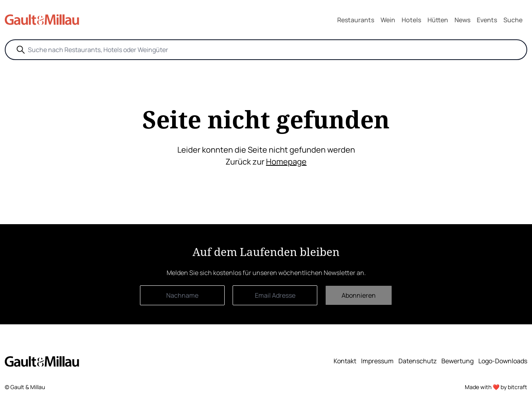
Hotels (411, 20)
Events (487, 20)
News (462, 20)
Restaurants (356, 20)
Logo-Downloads (503, 361)
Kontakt (345, 361)
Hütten (438, 20)
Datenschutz (417, 361)
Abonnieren (359, 295)
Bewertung (457, 361)
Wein (388, 20)
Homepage (286, 162)
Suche (513, 20)
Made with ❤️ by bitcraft (496, 387)
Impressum (377, 361)
